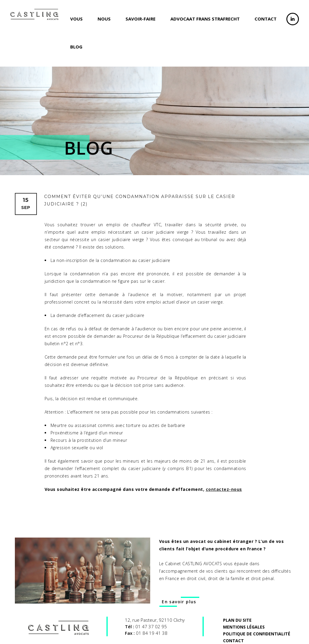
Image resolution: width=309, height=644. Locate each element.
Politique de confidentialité (257, 634)
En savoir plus (179, 602)
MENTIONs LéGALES (244, 627)
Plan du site (237, 620)
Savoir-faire (141, 19)
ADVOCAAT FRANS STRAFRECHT (205, 19)
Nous (104, 19)
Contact (266, 19)
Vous (76, 19)
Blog (76, 47)
